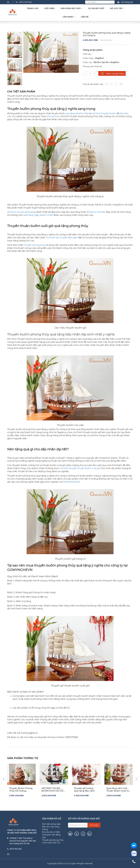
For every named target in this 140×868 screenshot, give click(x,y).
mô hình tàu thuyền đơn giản (62, 238)
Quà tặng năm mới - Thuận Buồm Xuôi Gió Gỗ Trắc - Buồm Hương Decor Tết (118, 790)
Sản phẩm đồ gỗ (52, 819)
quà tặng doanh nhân (77, 113)
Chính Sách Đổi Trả (51, 843)
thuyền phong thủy (35, 245)
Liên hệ (85, 17)
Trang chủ (33, 8)
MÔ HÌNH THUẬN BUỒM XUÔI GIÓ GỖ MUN (52, 790)
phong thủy (53, 116)
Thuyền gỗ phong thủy (53, 840)
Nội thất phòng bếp (51, 824)
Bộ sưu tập (117, 8)
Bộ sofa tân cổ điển (51, 832)
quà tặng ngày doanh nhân (38, 215)
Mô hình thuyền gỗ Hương (22, 212)
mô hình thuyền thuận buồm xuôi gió (80, 468)
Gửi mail (94, 825)
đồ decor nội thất (96, 212)
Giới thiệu (49, 8)
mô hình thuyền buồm (104, 113)
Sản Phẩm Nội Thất (71, 8)
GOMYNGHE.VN (71, 482)
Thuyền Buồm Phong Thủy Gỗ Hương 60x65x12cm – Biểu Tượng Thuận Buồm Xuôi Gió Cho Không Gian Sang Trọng (21, 790)
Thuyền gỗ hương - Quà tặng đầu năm (84, 790)
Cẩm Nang (69, 17)
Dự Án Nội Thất (96, 8)
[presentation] (4, 779)
